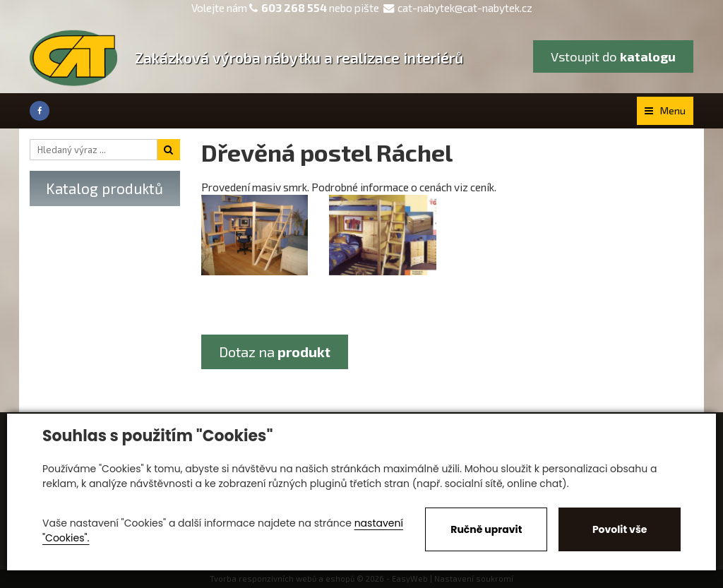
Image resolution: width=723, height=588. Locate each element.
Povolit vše (620, 529)
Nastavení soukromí (474, 578)
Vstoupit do (613, 56)
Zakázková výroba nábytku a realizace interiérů (299, 58)
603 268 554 (294, 8)
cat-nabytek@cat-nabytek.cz (458, 8)
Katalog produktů (104, 188)
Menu (665, 110)
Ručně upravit (486, 529)
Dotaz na (275, 352)
